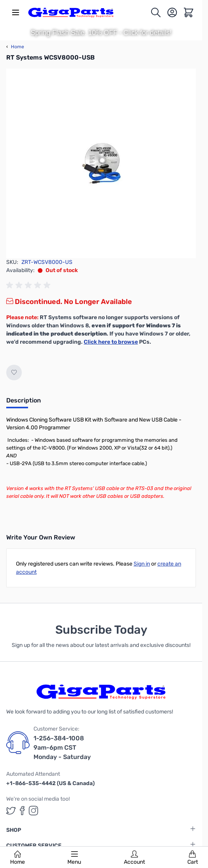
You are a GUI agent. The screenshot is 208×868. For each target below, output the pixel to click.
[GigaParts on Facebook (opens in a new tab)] (22, 811)
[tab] (24, 403)
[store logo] (71, 12)
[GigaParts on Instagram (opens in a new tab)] (33, 811)
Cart (193, 858)
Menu (74, 858)
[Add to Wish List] (14, 373)
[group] (30, 285)
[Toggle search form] (156, 12)
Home (18, 858)
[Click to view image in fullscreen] (101, 163)
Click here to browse (111, 342)
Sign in (142, 564)
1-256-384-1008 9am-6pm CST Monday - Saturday (62, 748)
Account (134, 858)
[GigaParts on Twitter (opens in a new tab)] (11, 811)
